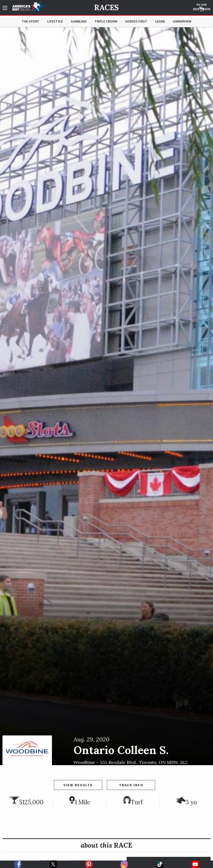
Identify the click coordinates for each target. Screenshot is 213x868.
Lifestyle (55, 21)
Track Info (131, 785)
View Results (78, 785)
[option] (106, 396)
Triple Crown (106, 21)
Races (106, 7)
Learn (160, 21)
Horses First (136, 21)
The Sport (31, 21)
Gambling (79, 21)
